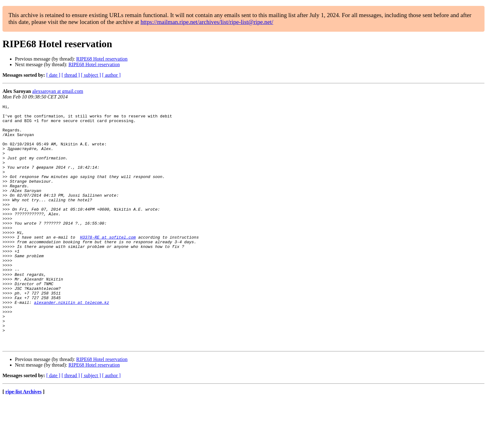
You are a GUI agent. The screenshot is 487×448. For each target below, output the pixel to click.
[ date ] (53, 75)
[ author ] (112, 75)
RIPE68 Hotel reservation (102, 59)
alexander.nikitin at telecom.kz (71, 342)
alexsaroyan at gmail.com (58, 91)
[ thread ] (71, 75)
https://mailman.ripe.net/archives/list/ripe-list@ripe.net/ (207, 22)
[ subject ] (91, 75)
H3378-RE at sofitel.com (108, 264)
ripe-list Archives (23, 440)
